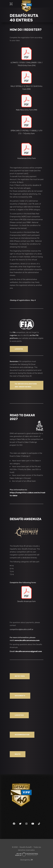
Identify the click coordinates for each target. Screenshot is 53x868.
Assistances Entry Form (27, 158)
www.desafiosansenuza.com (27, 640)
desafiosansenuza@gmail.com (29, 651)
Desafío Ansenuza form (26, 601)
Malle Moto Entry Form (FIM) (27, 110)
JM (32, 860)
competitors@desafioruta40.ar (22, 629)
